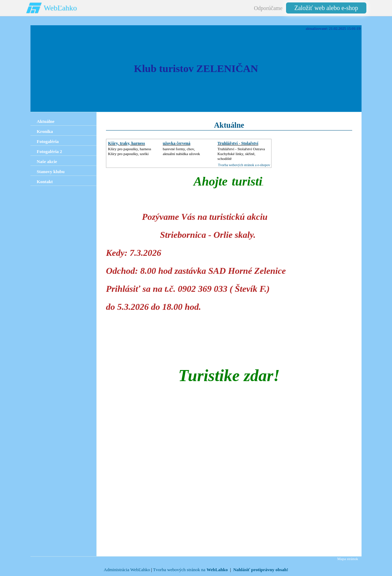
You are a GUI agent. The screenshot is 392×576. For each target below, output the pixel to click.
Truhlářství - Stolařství (238, 143)
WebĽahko (60, 8)
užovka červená (177, 143)
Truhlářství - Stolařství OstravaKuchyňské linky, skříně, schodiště (241, 154)
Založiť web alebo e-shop (326, 8)
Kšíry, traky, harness (127, 143)
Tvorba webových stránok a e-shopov (244, 165)
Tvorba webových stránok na (190, 570)
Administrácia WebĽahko (127, 570)
